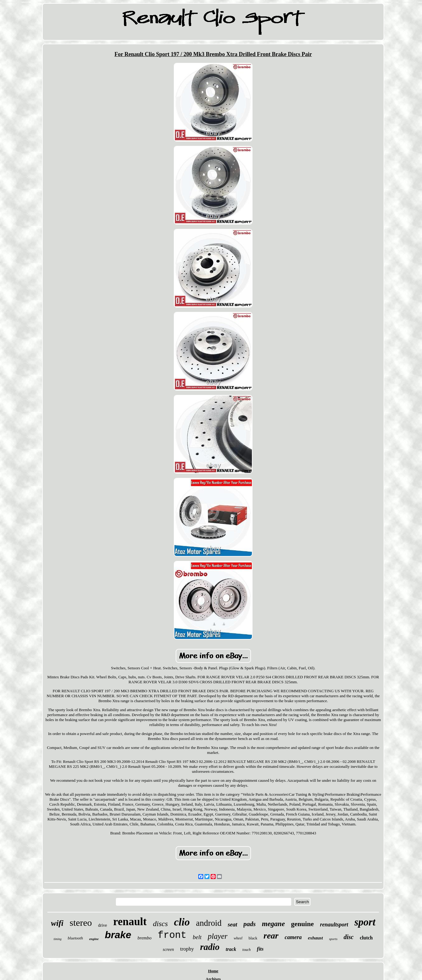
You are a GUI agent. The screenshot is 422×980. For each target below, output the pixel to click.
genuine (302, 924)
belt (197, 937)
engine (94, 939)
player (218, 936)
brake (118, 935)
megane (273, 924)
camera (293, 937)
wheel (238, 938)
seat (233, 924)
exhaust (315, 938)
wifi (57, 923)
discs (160, 924)
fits (260, 949)
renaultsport (334, 925)
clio (182, 922)
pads (250, 924)
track (231, 949)
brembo (145, 938)
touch (246, 950)
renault (130, 922)
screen (168, 949)
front (172, 935)
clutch (366, 938)
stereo (81, 923)
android (209, 923)
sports (333, 939)
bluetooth (75, 938)
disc (349, 937)
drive (102, 925)
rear (271, 936)
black (253, 938)
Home (213, 971)
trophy (187, 949)
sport (365, 922)
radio (210, 947)
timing (58, 939)
